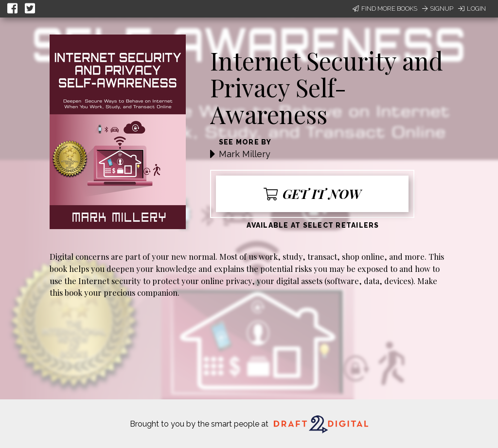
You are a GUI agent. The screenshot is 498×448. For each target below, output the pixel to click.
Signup (438, 9)
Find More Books (385, 9)
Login (472, 9)
